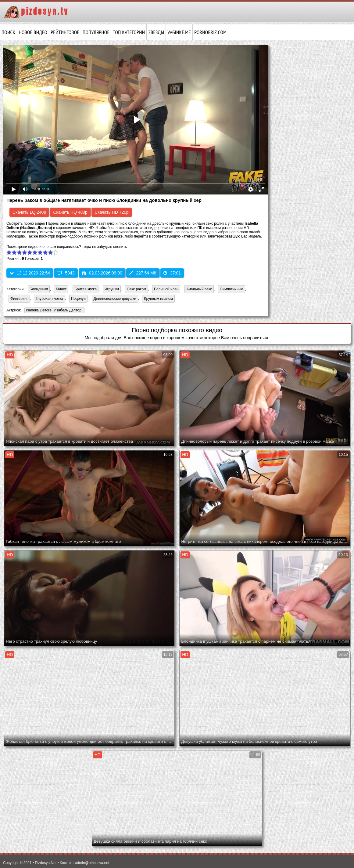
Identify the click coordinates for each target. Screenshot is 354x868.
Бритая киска (86, 289)
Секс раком (137, 289)
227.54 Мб (143, 273)
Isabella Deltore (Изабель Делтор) (54, 311)
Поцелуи (78, 299)
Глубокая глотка (49, 299)
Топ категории (129, 32)
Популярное (96, 32)
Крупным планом (158, 299)
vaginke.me (179, 32)
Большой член (166, 289)
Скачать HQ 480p (70, 212)
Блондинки (39, 289)
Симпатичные (232, 289)
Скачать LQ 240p (29, 212)
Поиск (9, 32)
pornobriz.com (210, 32)
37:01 (172, 273)
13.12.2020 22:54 (30, 273)
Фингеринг (19, 299)
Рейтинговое (65, 32)
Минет (61, 289)
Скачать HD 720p (112, 212)
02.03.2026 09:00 (102, 273)
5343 (66, 273)
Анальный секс (199, 289)
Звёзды (156, 32)
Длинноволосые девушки (115, 299)
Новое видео (33, 32)
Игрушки (112, 289)
